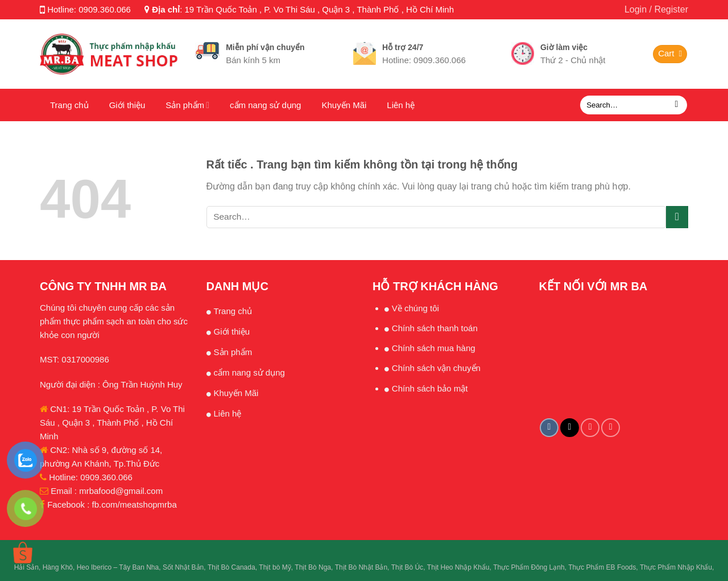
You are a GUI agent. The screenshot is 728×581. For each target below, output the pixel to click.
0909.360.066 (105, 9)
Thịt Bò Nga (313, 567)
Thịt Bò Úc (407, 567)
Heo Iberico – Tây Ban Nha (118, 567)
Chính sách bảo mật (430, 388)
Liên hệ (401, 105)
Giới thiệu (127, 105)
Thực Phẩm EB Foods (602, 567)
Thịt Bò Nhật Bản (361, 567)
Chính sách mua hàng (434, 348)
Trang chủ (69, 105)
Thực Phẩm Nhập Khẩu (676, 567)
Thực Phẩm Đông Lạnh (529, 567)
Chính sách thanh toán (435, 328)
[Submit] (677, 105)
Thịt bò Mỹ (275, 567)
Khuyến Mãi (344, 105)
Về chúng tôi (415, 308)
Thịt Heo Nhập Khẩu (458, 567)
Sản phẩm (187, 105)
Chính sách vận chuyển (436, 368)
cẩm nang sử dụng (265, 105)
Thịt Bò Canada (231, 567)
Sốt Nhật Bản (183, 567)
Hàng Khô (58, 567)
